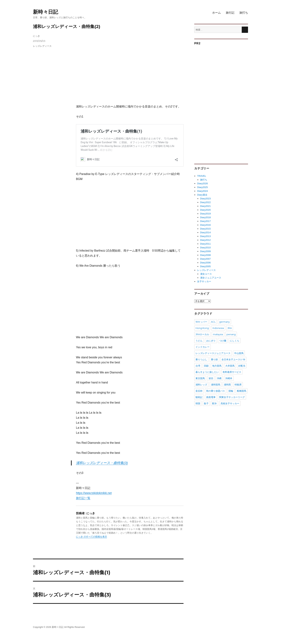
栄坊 (211, 378)
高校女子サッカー (230, 403)
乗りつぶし (201, 359)
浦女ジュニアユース (211, 278)
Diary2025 (202, 187)
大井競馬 (230, 366)
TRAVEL (202, 176)
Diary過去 (202, 195)
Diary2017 (205, 221)
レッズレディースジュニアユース (213, 353)
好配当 (242, 366)
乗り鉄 (214, 359)
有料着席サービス (232, 372)
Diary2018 (205, 217)
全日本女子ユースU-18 (233, 359)
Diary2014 (205, 232)
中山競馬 (239, 353)
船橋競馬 (242, 391)
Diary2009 (205, 251)
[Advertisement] (130, 69)
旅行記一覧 (83, 498)
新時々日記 (46, 12)
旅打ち (244, 13)
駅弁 (215, 403)
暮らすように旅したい (207, 372)
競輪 (231, 391)
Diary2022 (205, 202)
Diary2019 (205, 214)
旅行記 (230, 13)
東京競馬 (200, 378)
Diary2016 (205, 225)
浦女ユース (206, 274)
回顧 (206, 366)
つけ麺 (223, 341)
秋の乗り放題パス (216, 391)
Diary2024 (202, 191)
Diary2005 (205, 266)
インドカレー (203, 347)
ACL (213, 322)
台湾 (198, 366)
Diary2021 (205, 206)
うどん (199, 341)
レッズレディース (42, 46)
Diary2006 (205, 263)
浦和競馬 (216, 385)
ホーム (216, 13)
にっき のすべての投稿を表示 (91, 537)
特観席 (238, 385)
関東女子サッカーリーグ (232, 397)
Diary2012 (205, 240)
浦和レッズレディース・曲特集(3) (102, 463)
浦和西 (227, 385)
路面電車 (211, 397)
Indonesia (218, 328)
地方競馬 (217, 366)
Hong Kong (202, 328)
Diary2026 (202, 183)
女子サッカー (204, 281)
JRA (230, 328)
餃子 (206, 403)
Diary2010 (205, 248)
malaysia (218, 334)
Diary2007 (205, 259)
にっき (36, 36)
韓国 (198, 403)
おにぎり (211, 341)
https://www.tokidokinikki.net (94, 493)
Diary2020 (205, 210)
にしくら (235, 341)
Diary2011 (205, 244)
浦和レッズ (201, 385)
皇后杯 (199, 391)
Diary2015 (205, 229)
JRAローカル (202, 334)
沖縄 (219, 378)
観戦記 (199, 397)
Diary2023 (205, 199)
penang (231, 334)
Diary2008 (205, 255)
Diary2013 (205, 236)
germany (224, 322)
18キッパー (201, 322)
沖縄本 (229, 378)
